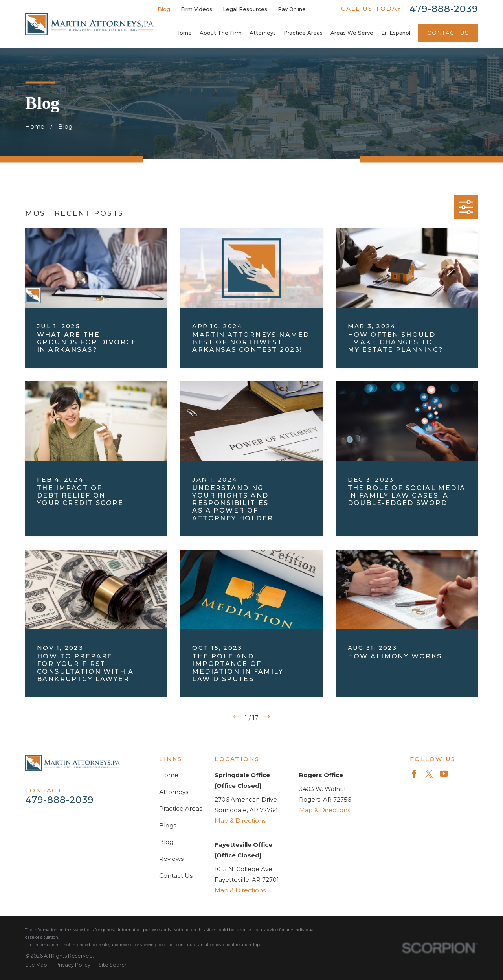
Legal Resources (245, 9)
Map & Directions (240, 821)
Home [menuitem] (184, 33)
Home (169, 775)
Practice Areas (181, 808)
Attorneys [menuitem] (263, 33)
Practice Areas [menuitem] (303, 33)
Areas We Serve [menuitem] (352, 33)
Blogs (168, 825)
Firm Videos (196, 9)
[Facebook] (414, 774)
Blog (164, 9)
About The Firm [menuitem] (221, 33)
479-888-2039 (444, 9)
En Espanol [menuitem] (396, 33)
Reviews (171, 859)
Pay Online (292, 9)
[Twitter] (429, 774)
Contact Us (448, 33)
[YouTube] (444, 774)
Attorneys (174, 792)
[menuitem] (36, 965)
